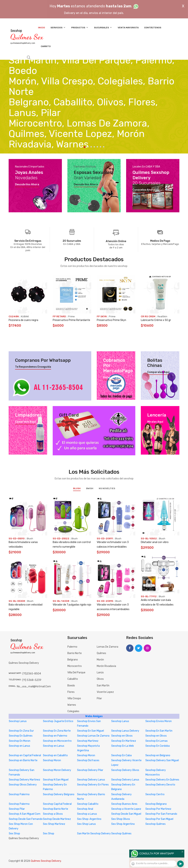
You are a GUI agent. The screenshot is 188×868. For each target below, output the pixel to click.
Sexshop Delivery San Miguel (162, 760)
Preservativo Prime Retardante (71, 320)
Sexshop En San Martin (159, 731)
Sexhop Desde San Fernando (26, 819)
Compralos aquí (25, 422)
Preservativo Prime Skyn (111, 320)
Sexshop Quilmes (156, 824)
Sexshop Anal (85, 809)
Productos (80, 27)
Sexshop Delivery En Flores (93, 785)
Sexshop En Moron (20, 741)
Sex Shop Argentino (123, 824)
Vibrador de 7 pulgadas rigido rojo (72, 605)
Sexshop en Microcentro (57, 741)
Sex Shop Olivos (121, 819)
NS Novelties (107, 488)
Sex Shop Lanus (86, 824)
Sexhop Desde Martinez (57, 819)
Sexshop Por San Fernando (161, 814)
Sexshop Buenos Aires (124, 804)
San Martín (103, 686)
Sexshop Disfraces (88, 760)
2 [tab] (88, 147)
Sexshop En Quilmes (21, 736)
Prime (71, 316)
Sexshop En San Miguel (91, 731)
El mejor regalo (69, 422)
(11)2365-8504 (32, 674)
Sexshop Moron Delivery (57, 770)
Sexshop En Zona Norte (57, 731)
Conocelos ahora (144, 190)
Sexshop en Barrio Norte (23, 760)
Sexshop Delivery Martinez (25, 780)
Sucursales (103, 27)
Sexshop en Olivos (122, 736)
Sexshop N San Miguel (56, 780)
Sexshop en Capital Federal (25, 755)
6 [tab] (101, 147)
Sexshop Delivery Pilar (90, 770)
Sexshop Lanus (18, 721)
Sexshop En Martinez (124, 741)
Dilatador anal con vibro (155, 542)
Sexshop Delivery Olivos (125, 770)
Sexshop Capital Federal (57, 804)
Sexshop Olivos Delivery (23, 785)
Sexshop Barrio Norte (56, 809)
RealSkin (162, 316)
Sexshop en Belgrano (158, 755)
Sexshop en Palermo (55, 736)
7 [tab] (104, 147)
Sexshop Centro (155, 794)
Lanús (100, 673)
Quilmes (101, 653)
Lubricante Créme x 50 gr (156, 320)
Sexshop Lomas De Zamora (93, 736)
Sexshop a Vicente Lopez (126, 809)
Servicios (58, 27)
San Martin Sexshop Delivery (94, 834)
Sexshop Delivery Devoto (160, 785)
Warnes (72, 705)
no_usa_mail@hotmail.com (34, 686)
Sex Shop (14, 834)
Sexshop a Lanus (87, 814)
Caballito (73, 679)
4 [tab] (94, 147)
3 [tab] (91, 147)
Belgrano (73, 660)
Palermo (72, 647)
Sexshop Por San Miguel (159, 819)
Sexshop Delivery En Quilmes (162, 780)
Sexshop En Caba (121, 755)
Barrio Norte (75, 653)
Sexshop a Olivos (53, 814)
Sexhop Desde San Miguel (126, 814)
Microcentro (75, 666)
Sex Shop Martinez (54, 824)
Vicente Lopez (105, 692)
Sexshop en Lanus (19, 746)
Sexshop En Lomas (157, 741)
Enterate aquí (112, 378)
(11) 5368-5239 (32, 680)
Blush (77, 488)
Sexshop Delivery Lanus (91, 780)
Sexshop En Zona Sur (21, 731)
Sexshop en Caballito (55, 755)
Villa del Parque (76, 673)
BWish (90, 488)
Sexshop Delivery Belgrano (59, 794)
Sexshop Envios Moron (159, 721)
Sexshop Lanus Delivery (125, 731)
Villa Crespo (74, 698)
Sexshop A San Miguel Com (25, 814)
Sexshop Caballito (88, 804)
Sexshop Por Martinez (158, 809)
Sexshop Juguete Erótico (58, 721)
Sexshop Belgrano (156, 804)
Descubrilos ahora (27, 185)
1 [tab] (85, 147)
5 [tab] (97, 147)
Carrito (46, 46)
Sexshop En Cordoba (158, 746)
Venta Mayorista (128, 28)
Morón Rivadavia (106, 666)
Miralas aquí (155, 422)
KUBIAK (25, 316)
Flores (71, 692)
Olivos (100, 679)
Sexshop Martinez (88, 741)
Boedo (71, 686)
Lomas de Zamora (107, 647)
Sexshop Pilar (17, 809)
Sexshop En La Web (123, 746)
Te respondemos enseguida (33, 367)
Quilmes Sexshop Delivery (46, 861)
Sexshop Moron (86, 755)
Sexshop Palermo (19, 794)
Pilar (99, 698)
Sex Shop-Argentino (89, 819)
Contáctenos (153, 28)
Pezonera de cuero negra (23, 320)
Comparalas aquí (158, 372)
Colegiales (73, 711)
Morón (100, 660)
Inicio (41, 28)
